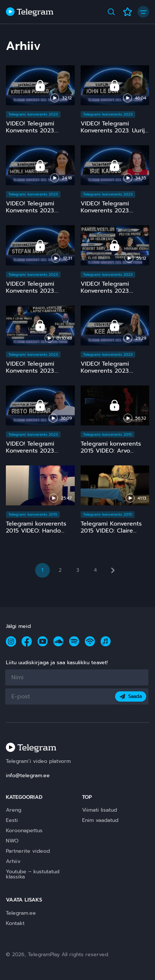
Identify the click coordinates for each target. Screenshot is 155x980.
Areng (14, 810)
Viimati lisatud (99, 810)
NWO (12, 841)
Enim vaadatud (100, 820)
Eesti (12, 820)
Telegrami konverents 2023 (33, 114)
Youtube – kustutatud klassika (33, 874)
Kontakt (15, 923)
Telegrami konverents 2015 (108, 434)
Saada (131, 696)
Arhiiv (13, 861)
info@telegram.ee (28, 776)
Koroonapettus (24, 831)
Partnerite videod (28, 851)
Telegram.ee (21, 913)
